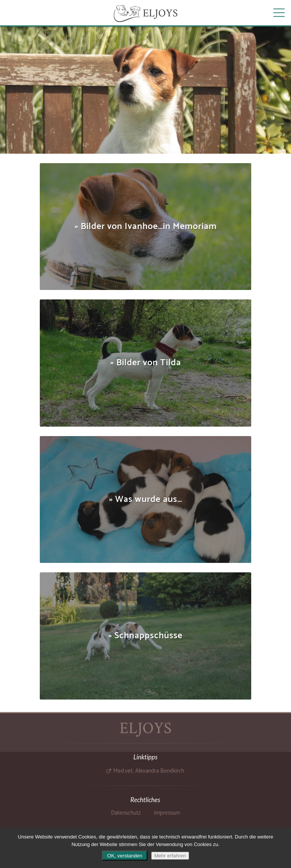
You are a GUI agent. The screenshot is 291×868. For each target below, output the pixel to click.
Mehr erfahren (170, 856)
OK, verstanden (125, 856)
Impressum (167, 813)
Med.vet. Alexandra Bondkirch (149, 771)
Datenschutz (126, 813)
